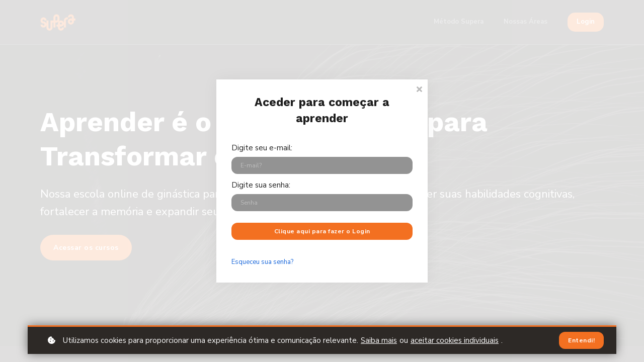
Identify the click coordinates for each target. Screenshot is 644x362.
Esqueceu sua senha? (262, 262)
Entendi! (581, 340)
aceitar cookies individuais (455, 340)
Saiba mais (379, 340)
